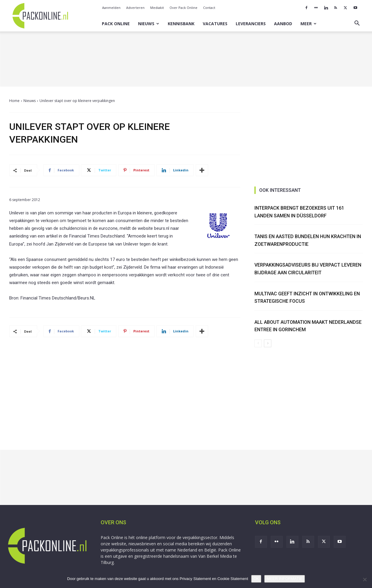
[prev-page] (258, 343)
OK (256, 579)
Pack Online (116, 24)
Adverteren (135, 8)
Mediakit (157, 8)
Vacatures (215, 24)
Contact (209, 8)
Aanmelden (111, 8)
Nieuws (149, 24)
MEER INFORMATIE (284, 579)
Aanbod (283, 24)
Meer (308, 24)
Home (14, 101)
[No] (365, 579)
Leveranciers (251, 24)
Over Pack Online (183, 8)
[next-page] (268, 343)
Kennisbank (181, 24)
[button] (357, 24)
